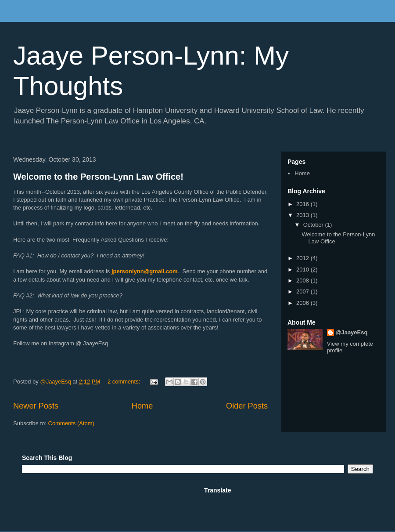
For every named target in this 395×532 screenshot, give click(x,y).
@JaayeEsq (352, 332)
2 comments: (125, 382)
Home (142, 406)
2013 (303, 215)
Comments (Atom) (71, 423)
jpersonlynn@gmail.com (145, 271)
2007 (303, 291)
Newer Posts (36, 406)
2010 (303, 270)
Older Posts (247, 406)
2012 (303, 258)
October (314, 225)
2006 (303, 303)
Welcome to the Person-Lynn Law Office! (98, 177)
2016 (303, 204)
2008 (303, 280)
